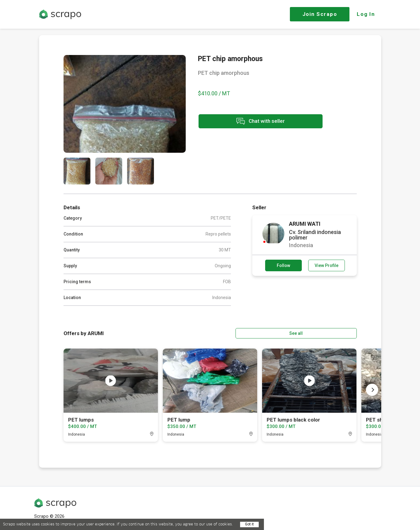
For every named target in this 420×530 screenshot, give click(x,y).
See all (339, 333)
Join (320, 14)
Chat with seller (252, 122)
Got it (249, 524)
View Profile (327, 265)
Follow (283, 265)
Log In (366, 14)
